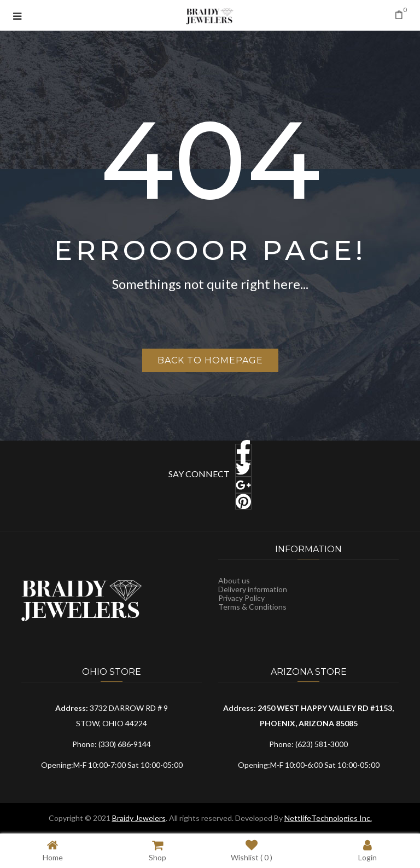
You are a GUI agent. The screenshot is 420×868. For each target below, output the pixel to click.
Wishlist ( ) (252, 850)
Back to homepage (210, 360)
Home (53, 850)
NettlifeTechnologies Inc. (328, 818)
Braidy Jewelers (139, 818)
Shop (157, 850)
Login (367, 850)
